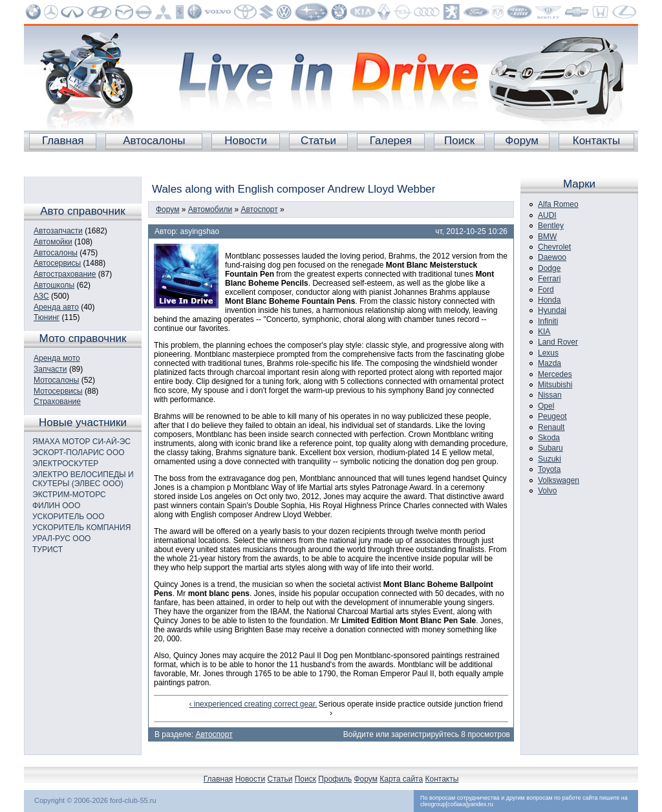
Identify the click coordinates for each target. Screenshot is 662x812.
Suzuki (550, 459)
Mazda (550, 363)
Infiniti (548, 321)
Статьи (318, 141)
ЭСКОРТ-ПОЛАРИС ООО (79, 453)
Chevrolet (554, 247)
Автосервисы (57, 263)
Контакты (596, 141)
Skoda (549, 438)
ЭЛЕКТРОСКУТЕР (65, 464)
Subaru (550, 448)
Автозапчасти (58, 231)
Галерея (391, 141)
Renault (551, 427)
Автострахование (65, 274)
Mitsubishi (555, 385)
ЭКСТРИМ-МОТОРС (69, 495)
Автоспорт (260, 209)
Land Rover (558, 342)
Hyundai (552, 310)
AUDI (547, 215)
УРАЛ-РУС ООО (61, 539)
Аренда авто (56, 307)
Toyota (549, 469)
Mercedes (555, 374)
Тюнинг (47, 317)
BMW (547, 237)
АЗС (41, 296)
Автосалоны (154, 141)
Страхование (57, 401)
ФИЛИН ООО (56, 506)
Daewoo (552, 257)
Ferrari (549, 279)
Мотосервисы (58, 391)
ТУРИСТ (48, 550)
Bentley (551, 226)
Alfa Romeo (558, 204)
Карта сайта (401, 779)
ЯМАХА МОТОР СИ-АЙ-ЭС (81, 442)
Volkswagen (559, 480)
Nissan (550, 395)
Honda (549, 300)
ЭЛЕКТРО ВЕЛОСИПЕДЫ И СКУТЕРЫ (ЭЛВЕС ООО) (83, 479)
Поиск (459, 141)
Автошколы (54, 285)
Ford (546, 290)
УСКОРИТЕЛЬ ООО (69, 517)
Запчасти (50, 369)
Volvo (547, 491)
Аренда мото (57, 358)
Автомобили (210, 209)
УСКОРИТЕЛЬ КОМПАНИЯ (81, 528)
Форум (522, 141)
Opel (546, 406)
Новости (246, 141)
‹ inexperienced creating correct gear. (253, 704)
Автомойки (53, 242)
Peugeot (552, 416)
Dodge (549, 268)
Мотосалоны (56, 380)
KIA (544, 332)
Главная (63, 141)
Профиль (335, 779)
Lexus (548, 353)
